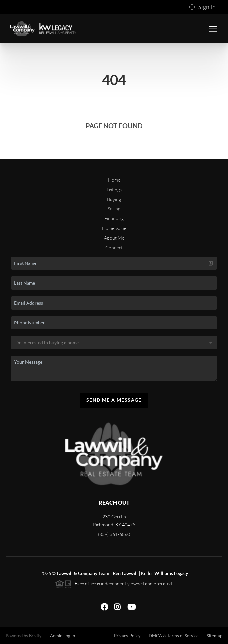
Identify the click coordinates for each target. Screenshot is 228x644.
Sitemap (215, 636)
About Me (114, 238)
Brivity (35, 636)
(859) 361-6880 (114, 534)
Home (114, 180)
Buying (114, 199)
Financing (114, 218)
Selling (114, 209)
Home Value (114, 228)
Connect (114, 248)
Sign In (202, 7)
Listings (114, 190)
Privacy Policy (127, 636)
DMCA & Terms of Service (174, 636)
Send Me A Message (114, 400)
